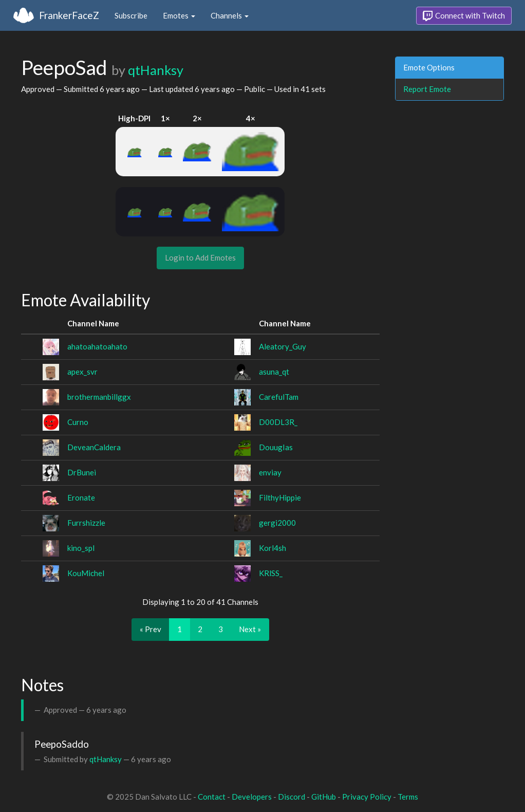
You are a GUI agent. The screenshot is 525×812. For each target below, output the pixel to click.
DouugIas (276, 447)
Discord (292, 797)
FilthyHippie (280, 497)
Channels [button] (230, 15)
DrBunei (82, 472)
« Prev (151, 629)
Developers (252, 797)
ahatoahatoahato (97, 346)
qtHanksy (156, 70)
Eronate (81, 497)
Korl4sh (273, 548)
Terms (408, 797)
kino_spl (81, 548)
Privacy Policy (367, 797)
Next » (250, 629)
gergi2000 (277, 523)
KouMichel (86, 573)
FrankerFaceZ (69, 15)
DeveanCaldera (94, 447)
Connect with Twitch (464, 16)
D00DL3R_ (278, 422)
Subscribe (131, 15)
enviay (270, 472)
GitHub (324, 797)
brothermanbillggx (99, 397)
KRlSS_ (271, 573)
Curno (78, 422)
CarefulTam (279, 397)
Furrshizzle (86, 523)
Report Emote (427, 89)
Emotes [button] (179, 15)
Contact (212, 797)
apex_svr (82, 372)
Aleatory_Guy (283, 346)
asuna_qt (274, 372)
